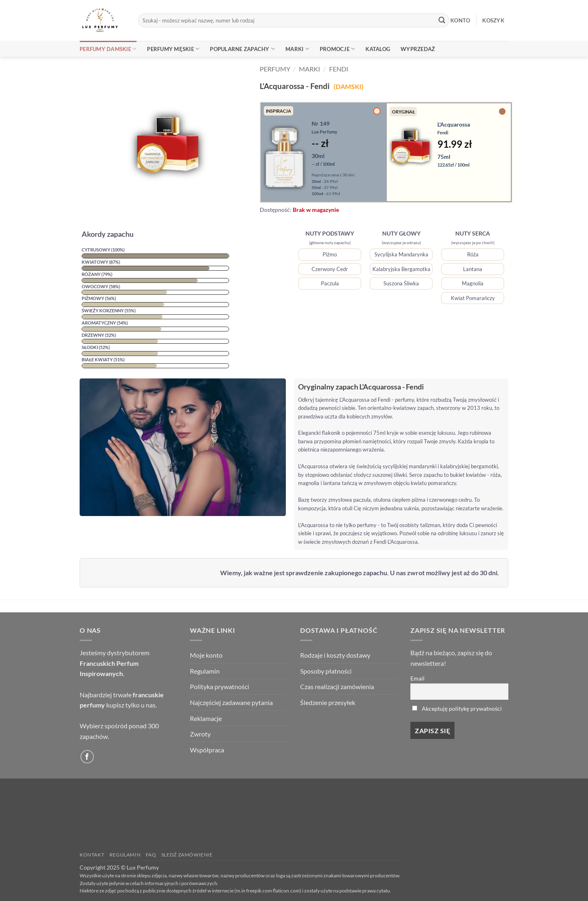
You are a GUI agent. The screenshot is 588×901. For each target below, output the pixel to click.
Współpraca (207, 750)
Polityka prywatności (219, 686)
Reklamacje (206, 718)
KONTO (460, 20)
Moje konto (206, 655)
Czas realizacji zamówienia (337, 686)
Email (418, 678)
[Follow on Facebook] (87, 757)
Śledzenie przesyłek (328, 702)
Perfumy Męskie (173, 49)
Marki (297, 49)
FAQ (151, 855)
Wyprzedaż (418, 49)
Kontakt (92, 855)
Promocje (337, 49)
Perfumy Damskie (108, 49)
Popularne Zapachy (242, 49)
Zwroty (200, 734)
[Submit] (442, 20)
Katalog (378, 49)
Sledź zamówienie (187, 855)
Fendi (339, 69)
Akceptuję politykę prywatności (462, 709)
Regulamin (205, 671)
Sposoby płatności (326, 671)
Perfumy (275, 69)
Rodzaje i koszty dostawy (335, 655)
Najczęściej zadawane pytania (231, 702)
